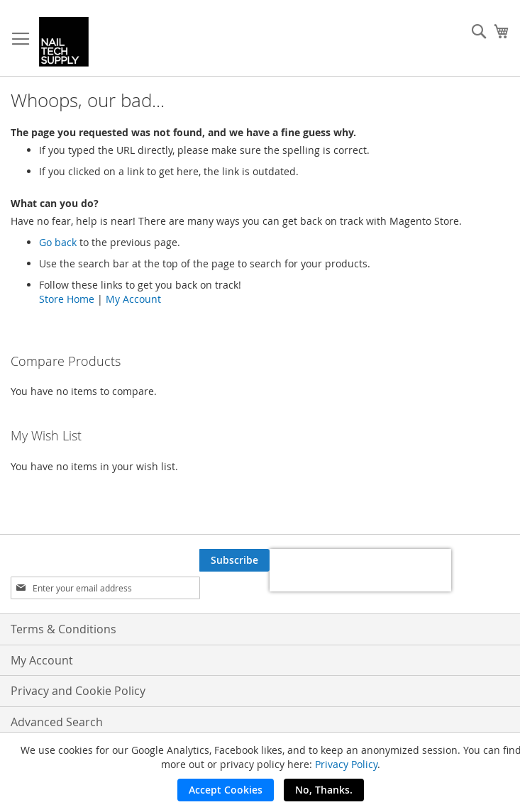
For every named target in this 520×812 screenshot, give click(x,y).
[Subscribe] (234, 560)
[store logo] (64, 42)
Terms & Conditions (63, 629)
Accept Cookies (226, 790)
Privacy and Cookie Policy (78, 691)
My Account (133, 299)
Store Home (67, 299)
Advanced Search (57, 722)
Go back (58, 242)
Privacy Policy (346, 764)
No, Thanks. (324, 790)
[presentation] (360, 570)
